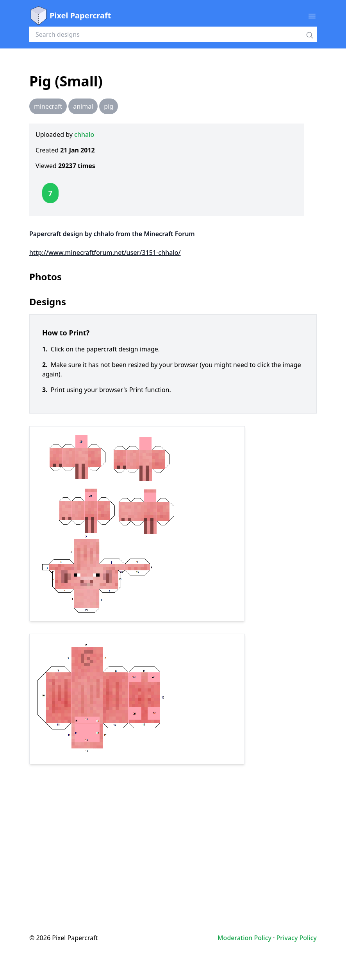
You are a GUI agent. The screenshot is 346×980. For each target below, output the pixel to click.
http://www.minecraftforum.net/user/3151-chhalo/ (105, 253)
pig (109, 106)
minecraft (48, 106)
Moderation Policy (244, 938)
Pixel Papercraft (70, 16)
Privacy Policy (297, 938)
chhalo (84, 134)
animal (83, 106)
